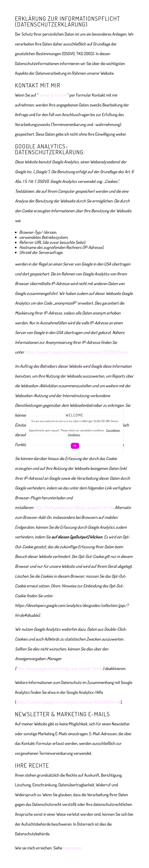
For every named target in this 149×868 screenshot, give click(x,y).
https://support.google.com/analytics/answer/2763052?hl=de (76, 352)
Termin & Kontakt (53, 95)
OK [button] (75, 446)
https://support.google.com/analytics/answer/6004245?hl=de (68, 702)
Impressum (72, 848)
